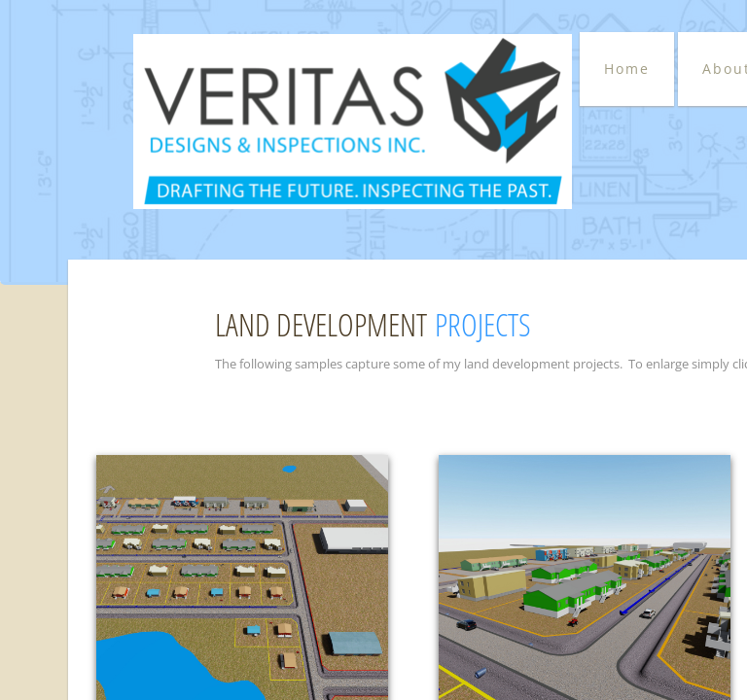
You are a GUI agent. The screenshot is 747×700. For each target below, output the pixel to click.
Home (627, 69)
